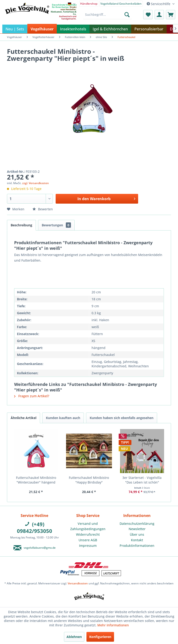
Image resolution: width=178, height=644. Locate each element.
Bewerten (43, 209)
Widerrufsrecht (88, 534)
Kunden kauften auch (63, 418)
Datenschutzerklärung (137, 524)
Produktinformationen (137, 546)
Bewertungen (56, 225)
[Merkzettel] (148, 15)
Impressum (88, 546)
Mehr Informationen (113, 625)
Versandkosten (78, 583)
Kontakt (137, 540)
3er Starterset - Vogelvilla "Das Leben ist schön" (142, 480)
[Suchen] (127, 15)
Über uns (137, 534)
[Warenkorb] (171, 15)
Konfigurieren (100, 637)
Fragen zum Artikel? (32, 396)
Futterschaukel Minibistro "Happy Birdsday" (89, 480)
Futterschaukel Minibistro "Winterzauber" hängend (36, 480)
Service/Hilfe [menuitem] (159, 4)
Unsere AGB (88, 540)
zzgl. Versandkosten (36, 183)
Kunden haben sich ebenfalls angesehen (122, 418)
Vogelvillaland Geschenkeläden (121, 4)
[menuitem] (89, 3)
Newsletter (137, 529)
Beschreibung (21, 225)
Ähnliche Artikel (24, 418)
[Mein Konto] (159, 15)
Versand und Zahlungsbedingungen (88, 526)
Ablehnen (74, 637)
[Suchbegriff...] (107, 15)
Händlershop (89, 4)
